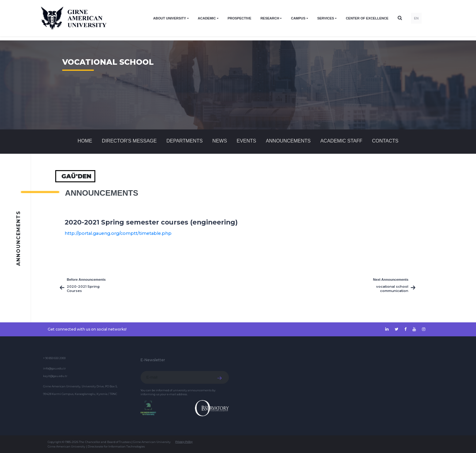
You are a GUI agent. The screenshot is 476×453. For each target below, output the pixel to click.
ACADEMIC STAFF (341, 141)
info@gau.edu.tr (54, 368)
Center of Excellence (367, 18)
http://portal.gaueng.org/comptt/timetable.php (118, 233)
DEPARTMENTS (184, 141)
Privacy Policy (184, 442)
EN (416, 18)
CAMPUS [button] (298, 18)
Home (85, 141)
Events (246, 141)
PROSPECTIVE (240, 18)
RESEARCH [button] (270, 18)
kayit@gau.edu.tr (55, 376)
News (220, 141)
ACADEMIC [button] (207, 18)
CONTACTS (385, 141)
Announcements (288, 141)
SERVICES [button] (326, 18)
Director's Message (129, 141)
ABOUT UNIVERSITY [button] (170, 18)
